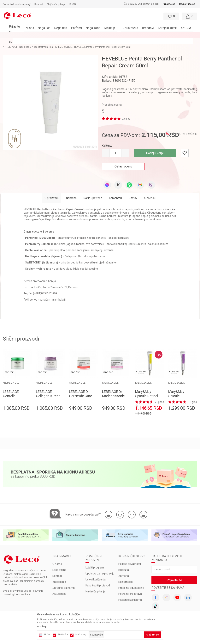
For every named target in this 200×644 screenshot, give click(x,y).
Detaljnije (42, 627)
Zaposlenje (59, 576)
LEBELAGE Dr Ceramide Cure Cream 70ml (81, 390)
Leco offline (59, 564)
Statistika (63, 635)
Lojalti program (95, 562)
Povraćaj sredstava (130, 588)
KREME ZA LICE (70, 41)
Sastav (133, 192)
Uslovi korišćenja (96, 573)
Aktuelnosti (59, 588)
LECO (6, 41)
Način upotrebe (93, 192)
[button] (91, 16)
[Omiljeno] (171, 16)
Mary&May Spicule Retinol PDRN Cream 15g (147, 392)
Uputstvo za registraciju (100, 568)
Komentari (115, 192)
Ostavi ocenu (123, 160)
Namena (71, 192)
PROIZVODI (17, 41)
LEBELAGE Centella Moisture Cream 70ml (12, 392)
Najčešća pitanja (95, 585)
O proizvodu (52, 192)
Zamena (124, 570)
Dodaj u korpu (155, 147)
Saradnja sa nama (64, 582)
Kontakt (57, 570)
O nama (57, 558)
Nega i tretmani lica (49, 41)
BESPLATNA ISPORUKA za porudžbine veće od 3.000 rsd (90, 35)
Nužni (47, 635)
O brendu (150, 192)
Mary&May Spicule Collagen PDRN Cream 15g (180, 392)
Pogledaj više (135, 35)
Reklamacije (126, 576)
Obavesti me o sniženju (184, 127)
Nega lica (31, 41)
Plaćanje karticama (130, 594)
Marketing (81, 635)
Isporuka (124, 564)
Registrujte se (187, 4)
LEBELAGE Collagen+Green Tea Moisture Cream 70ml (48, 392)
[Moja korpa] (189, 16)
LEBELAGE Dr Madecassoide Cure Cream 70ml (113, 392)
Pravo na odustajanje (131, 582)
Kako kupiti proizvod (98, 579)
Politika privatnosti (130, 558)
